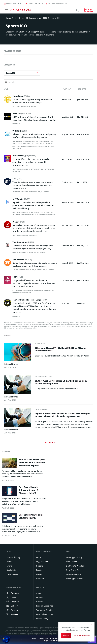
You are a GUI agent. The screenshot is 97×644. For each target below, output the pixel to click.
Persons (40, 572)
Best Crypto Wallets (74, 584)
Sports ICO (34, 106)
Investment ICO (34, 144)
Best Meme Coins (74, 580)
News (7, 340)
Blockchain (11, 576)
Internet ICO (21, 144)
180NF (18, 282)
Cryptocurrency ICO (32, 141)
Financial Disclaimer (45, 620)
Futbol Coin (22, 96)
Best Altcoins (72, 567)
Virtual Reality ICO (30, 149)
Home (8, 18)
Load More (49, 447)
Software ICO (48, 146)
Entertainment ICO (38, 169)
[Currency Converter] (85, 11)
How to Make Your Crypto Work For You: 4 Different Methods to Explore (32, 468)
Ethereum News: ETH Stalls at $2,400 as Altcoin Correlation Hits (62, 355)
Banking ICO (18, 141)
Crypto (9, 572)
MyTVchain (22, 199)
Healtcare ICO (36, 255)
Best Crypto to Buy (74, 563)
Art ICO (15, 272)
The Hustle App (24, 245)
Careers (39, 607)
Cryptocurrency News (44, 382)
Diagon (19, 224)
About (39, 599)
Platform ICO (18, 146)
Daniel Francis (12, 369)
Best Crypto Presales (75, 572)
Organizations (42, 567)
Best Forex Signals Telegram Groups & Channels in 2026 (29, 496)
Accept (66, 636)
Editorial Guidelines (45, 612)
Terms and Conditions (46, 616)
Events (39, 576)
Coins (39, 563)
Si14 (17, 179)
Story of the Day (13, 563)
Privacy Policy (42, 624)
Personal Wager (25, 156)
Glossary (40, 584)
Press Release (12, 580)
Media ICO (45, 144)
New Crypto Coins (74, 576)
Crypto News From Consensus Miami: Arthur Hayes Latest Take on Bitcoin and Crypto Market (63, 420)
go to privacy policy (82, 636)
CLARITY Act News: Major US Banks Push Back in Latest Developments (63, 387)
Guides (39, 580)
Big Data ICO (41, 295)
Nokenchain (23, 262)
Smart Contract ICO (21, 106)
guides (6, 457)
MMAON (22, 113)
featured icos (12, 51)
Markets (10, 567)
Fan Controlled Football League (31, 305)
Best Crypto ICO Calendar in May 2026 (31, 18)
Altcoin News (41, 349)
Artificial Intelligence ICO (24, 295)
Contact (39, 603)
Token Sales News (42, 414)
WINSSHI (20, 131)
